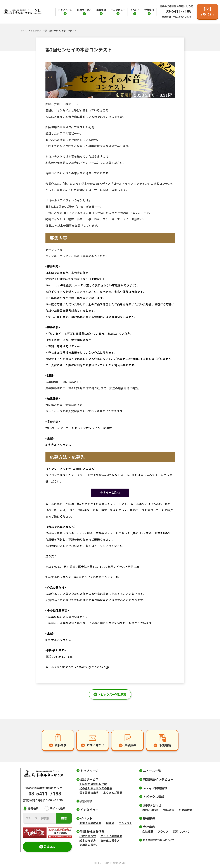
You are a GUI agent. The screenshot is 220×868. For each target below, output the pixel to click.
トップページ (65, 10)
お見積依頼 (186, 810)
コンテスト (126, 823)
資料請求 (169, 810)
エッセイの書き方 (111, 836)
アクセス (163, 831)
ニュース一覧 (152, 771)
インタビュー (118, 10)
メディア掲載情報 (155, 788)
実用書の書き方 (89, 845)
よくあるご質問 (113, 793)
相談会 (110, 823)
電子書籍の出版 (89, 793)
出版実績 (101, 10)
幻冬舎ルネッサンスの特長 (96, 788)
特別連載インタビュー (158, 779)
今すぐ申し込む (110, 493)
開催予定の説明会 (90, 823)
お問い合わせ (151, 810)
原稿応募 (149, 818)
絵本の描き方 (88, 840)
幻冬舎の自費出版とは (93, 784)
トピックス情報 (154, 797)
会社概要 (148, 831)
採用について (181, 831)
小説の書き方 (88, 836)
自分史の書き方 (110, 840)
